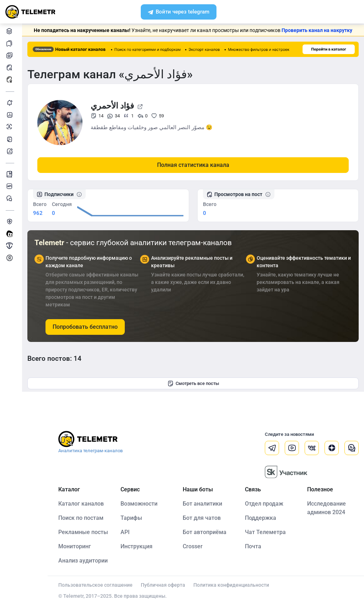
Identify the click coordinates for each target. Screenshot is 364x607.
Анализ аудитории (10, 127)
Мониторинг (10, 103)
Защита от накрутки (10, 221)
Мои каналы (10, 55)
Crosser (193, 546)
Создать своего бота (10, 234)
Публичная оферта (163, 585)
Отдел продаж (264, 504)
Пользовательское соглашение (95, 585)
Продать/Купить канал (10, 246)
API (125, 532)
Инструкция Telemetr (10, 174)
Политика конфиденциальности (231, 585)
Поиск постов (10, 67)
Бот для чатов (202, 518)
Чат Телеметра (265, 532)
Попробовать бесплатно (85, 327)
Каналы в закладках (10, 43)
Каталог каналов (10, 31)
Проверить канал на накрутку (317, 30)
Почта (253, 546)
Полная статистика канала (193, 165)
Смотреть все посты (193, 384)
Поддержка (261, 518)
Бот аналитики (10, 151)
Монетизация (10, 258)
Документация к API (10, 186)
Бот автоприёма (205, 532)
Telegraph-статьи (10, 139)
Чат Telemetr (10, 198)
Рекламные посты (10, 80)
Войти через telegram (179, 12)
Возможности (139, 504)
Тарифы (131, 518)
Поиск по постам (81, 518)
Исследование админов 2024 (326, 508)
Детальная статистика (10, 115)
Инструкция (136, 546)
